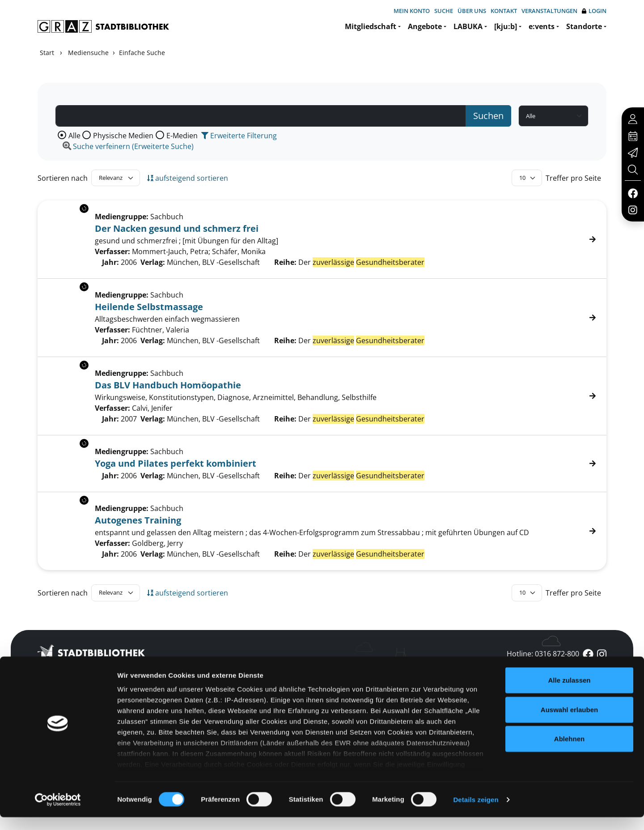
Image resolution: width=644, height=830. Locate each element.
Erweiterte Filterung (239, 136)
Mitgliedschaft (371, 26)
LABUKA (468, 26)
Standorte (584, 26)
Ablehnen (569, 752)
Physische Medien (123, 136)
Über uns (472, 11)
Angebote (425, 26)
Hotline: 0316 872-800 (543, 654)
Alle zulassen (569, 693)
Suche (444, 11)
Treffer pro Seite (573, 178)
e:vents (542, 26)
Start (47, 53)
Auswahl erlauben (569, 722)
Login (594, 11)
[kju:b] (506, 26)
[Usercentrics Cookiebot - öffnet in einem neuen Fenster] (58, 813)
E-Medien (182, 136)
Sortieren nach (63, 178)
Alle (74, 136)
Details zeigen (476, 812)
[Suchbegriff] (261, 116)
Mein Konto (412, 11)
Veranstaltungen (549, 11)
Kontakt (504, 11)
